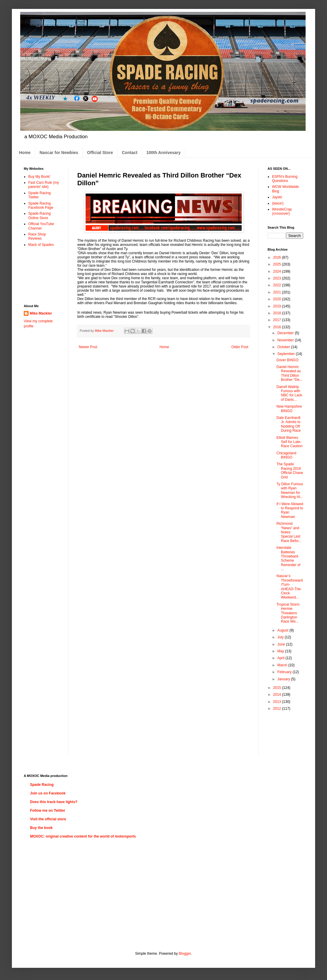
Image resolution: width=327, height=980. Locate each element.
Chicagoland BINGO (286, 455)
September (287, 354)
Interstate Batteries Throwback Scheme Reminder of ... (288, 558)
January (284, 679)
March (283, 665)
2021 (278, 292)
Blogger (185, 954)
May (281, 651)
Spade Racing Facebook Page (41, 205)
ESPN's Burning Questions (285, 179)
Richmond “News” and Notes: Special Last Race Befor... (289, 532)
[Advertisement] (42, 275)
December (286, 333)
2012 (278, 709)
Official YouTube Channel (41, 226)
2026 (278, 257)
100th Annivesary (163, 153)
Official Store (100, 153)
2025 (278, 264)
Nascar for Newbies (59, 153)
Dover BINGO (287, 360)
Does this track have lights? (54, 802)
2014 (278, 695)
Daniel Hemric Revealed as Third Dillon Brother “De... (289, 373)
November (286, 340)
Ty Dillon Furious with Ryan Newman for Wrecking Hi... (290, 490)
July (281, 637)
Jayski (277, 197)
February (285, 672)
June (282, 644)
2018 (278, 313)
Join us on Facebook (48, 793)
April (281, 658)
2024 (278, 271)
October (284, 347)
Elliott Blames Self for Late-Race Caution (290, 442)
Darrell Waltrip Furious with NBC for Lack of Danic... (289, 393)
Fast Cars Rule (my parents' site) (44, 185)
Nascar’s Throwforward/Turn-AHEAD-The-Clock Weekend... (290, 587)
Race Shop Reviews (37, 236)
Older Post (240, 347)
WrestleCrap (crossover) (282, 211)
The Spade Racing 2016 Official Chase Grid (290, 471)
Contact (130, 153)
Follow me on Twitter (48, 811)
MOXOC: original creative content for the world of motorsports (83, 836)
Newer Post (88, 347)
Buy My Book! (39, 177)
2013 (278, 702)
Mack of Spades (41, 245)
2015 (278, 688)
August (283, 630)
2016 (278, 327)
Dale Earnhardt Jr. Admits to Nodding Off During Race (289, 424)
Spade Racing (42, 785)
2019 (278, 306)
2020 (278, 299)
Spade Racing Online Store (39, 216)
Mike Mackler (41, 313)
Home (25, 153)
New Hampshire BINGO (289, 409)
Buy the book (41, 828)
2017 (278, 320)
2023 (278, 278)
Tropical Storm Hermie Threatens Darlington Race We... (288, 613)
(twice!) (278, 203)
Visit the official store (48, 819)
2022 (278, 285)
